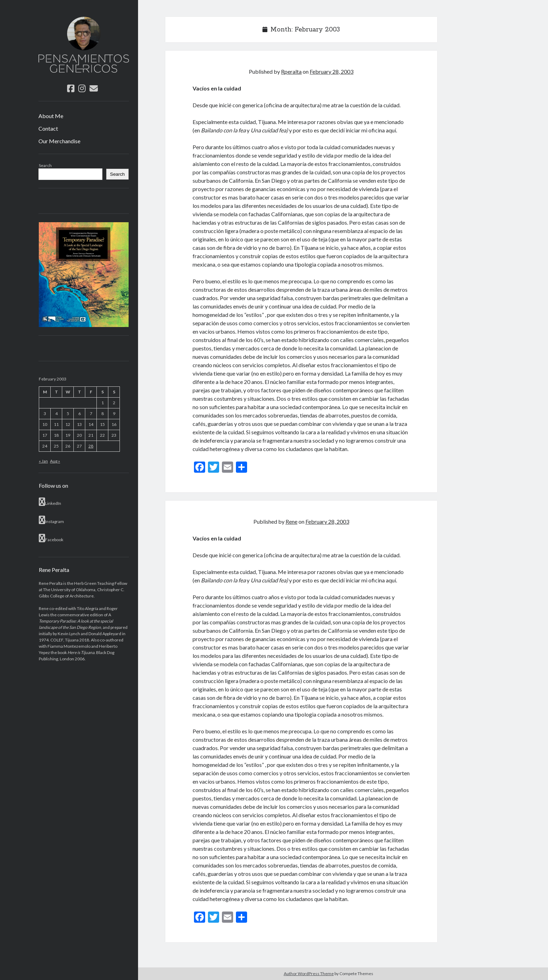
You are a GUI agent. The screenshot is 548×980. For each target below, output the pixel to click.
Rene (291, 521)
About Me (51, 116)
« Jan (43, 461)
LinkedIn (50, 502)
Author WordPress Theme (309, 974)
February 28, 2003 (331, 71)
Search (45, 165)
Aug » (55, 461)
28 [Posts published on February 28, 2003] (91, 446)
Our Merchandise (59, 141)
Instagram (51, 520)
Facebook (51, 538)
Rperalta (291, 71)
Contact (48, 128)
